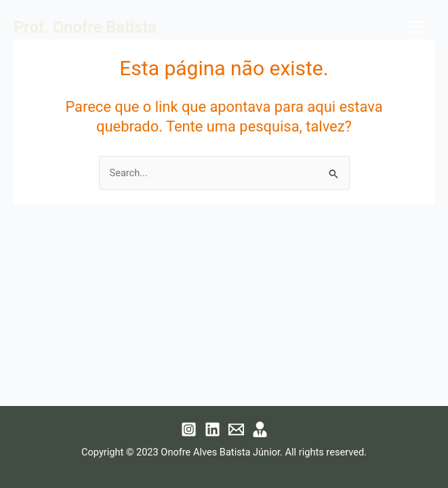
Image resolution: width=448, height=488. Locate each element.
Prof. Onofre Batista (85, 27)
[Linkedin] (212, 429)
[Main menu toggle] (417, 27)
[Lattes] (260, 429)
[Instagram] (189, 429)
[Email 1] (236, 429)
